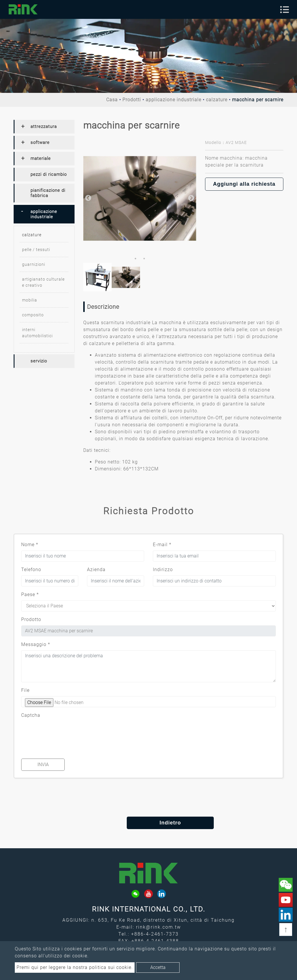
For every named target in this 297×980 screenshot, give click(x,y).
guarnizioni (34, 264)
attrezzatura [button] (44, 127)
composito (33, 315)
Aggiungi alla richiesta (244, 184)
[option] (140, 198)
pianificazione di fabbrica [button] (48, 193)
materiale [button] (41, 158)
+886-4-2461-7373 (155, 934)
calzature (217, 100)
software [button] (40, 142)
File (25, 690)
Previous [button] (88, 198)
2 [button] (144, 259)
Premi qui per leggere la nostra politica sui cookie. (75, 967)
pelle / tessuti (36, 250)
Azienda (96, 570)
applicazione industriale (173, 100)
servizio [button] (39, 361)
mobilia (30, 300)
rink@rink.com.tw (159, 927)
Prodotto (31, 619)
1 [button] (135, 259)
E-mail (162, 545)
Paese (30, 594)
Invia (43, 765)
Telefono (31, 570)
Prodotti (132, 100)
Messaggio (36, 644)
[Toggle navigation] (285, 10)
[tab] (44, 127)
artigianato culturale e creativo (43, 282)
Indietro (148, 823)
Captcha (31, 715)
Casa (112, 100)
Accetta (158, 967)
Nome (30, 545)
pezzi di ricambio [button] (49, 174)
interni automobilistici (37, 333)
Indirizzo (163, 570)
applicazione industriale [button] (44, 214)
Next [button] (191, 198)
